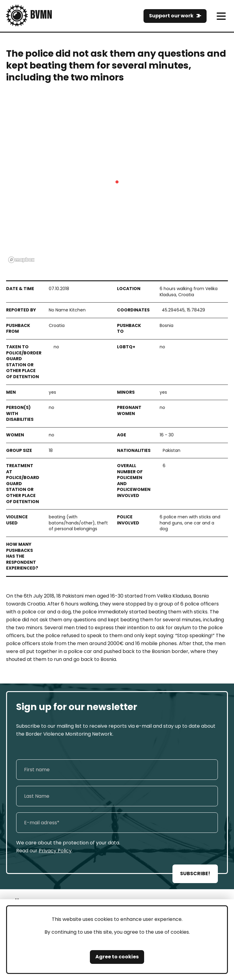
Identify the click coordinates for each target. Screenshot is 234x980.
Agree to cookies (117, 957)
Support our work (171, 16)
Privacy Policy (55, 851)
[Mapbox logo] (21, 260)
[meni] (221, 16)
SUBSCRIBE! (195, 873)
